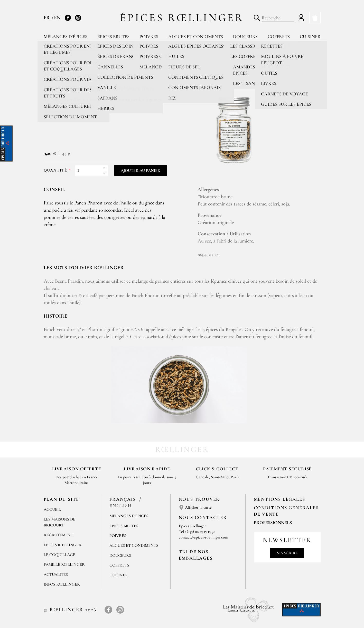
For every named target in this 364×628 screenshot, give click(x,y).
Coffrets (279, 37)
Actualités (56, 575)
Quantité (55, 170)
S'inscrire (287, 553)
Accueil (52, 509)
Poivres (149, 37)
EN (57, 18)
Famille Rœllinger (64, 564)
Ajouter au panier (141, 171)
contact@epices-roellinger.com (203, 537)
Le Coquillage (59, 555)
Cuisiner (310, 37)
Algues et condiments (196, 37)
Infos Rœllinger (62, 584)
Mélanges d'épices (66, 37)
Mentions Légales (279, 499)
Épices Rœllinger (182, 18)
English (121, 506)
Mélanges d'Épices (129, 516)
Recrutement (58, 535)
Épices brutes (113, 37)
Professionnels (273, 523)
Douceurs (245, 37)
